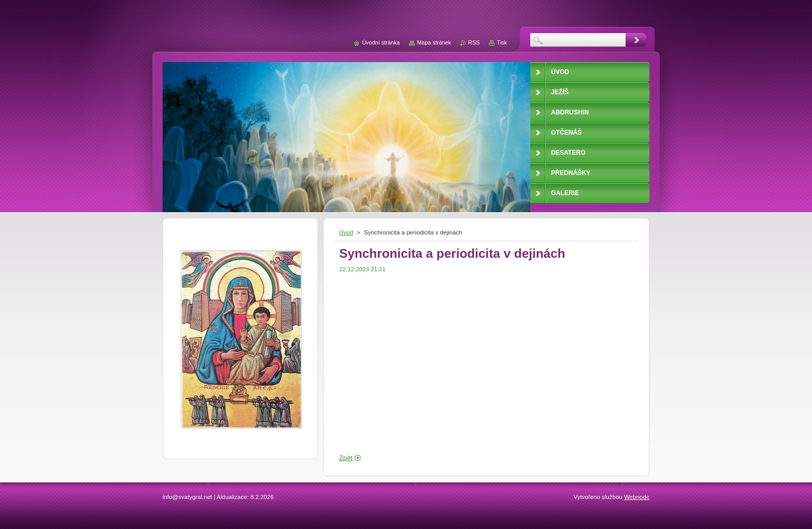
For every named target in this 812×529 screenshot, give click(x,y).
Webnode (637, 497)
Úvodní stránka (381, 42)
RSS (474, 42)
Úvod (346, 232)
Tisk (502, 42)
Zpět (346, 458)
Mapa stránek (434, 42)
